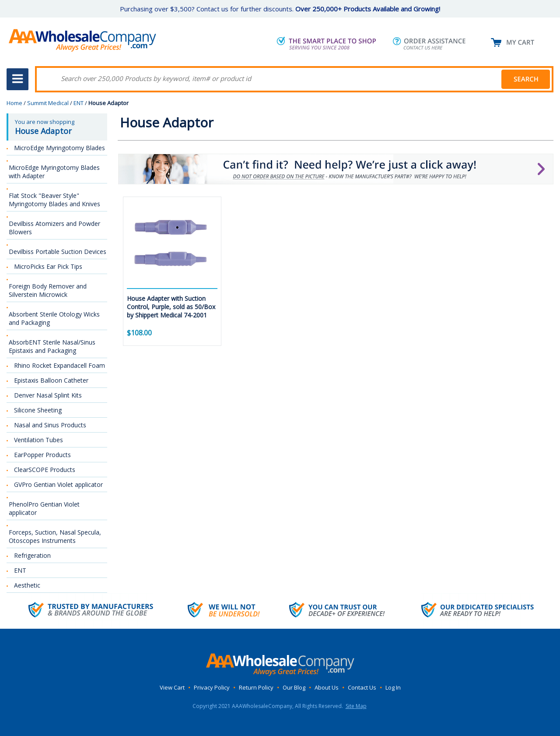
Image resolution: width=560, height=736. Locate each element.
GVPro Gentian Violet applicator (58, 484)
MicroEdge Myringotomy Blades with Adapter (54, 172)
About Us (327, 687)
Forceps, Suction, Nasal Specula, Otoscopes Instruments (55, 536)
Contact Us (362, 687)
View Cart (172, 687)
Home (14, 103)
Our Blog (294, 687)
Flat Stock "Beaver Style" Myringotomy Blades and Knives (54, 200)
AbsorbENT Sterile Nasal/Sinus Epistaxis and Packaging (52, 346)
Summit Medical (48, 103)
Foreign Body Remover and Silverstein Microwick (48, 290)
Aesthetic (27, 585)
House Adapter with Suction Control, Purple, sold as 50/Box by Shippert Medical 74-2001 (171, 307)
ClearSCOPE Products (45, 470)
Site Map (356, 706)
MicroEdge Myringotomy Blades (59, 148)
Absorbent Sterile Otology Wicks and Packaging (54, 318)
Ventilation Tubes (38, 440)
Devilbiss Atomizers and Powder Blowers (54, 228)
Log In (393, 687)
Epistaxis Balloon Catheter (51, 380)
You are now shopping (58, 127)
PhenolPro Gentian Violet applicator (44, 508)
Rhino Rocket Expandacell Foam (59, 365)
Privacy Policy (212, 687)
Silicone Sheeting (38, 410)
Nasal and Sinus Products (50, 425)
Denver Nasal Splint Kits (48, 395)
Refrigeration (32, 555)
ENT (79, 103)
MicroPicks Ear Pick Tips (48, 266)
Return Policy (256, 687)
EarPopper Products (42, 455)
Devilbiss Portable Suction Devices (58, 252)
